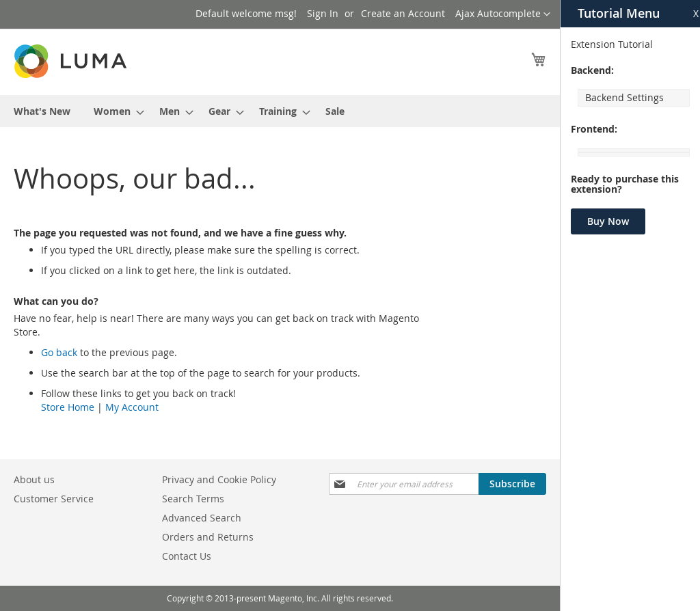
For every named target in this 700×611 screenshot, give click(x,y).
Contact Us (187, 556)
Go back (59, 352)
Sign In (323, 13)
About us (34, 479)
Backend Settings (624, 97)
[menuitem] (42, 111)
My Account (132, 407)
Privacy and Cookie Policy (219, 479)
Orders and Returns (208, 537)
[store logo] (72, 61)
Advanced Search (202, 518)
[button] (503, 14)
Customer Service (54, 499)
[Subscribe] (512, 484)
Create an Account (403, 13)
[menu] (280, 111)
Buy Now (608, 221)
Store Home (68, 407)
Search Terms (193, 499)
